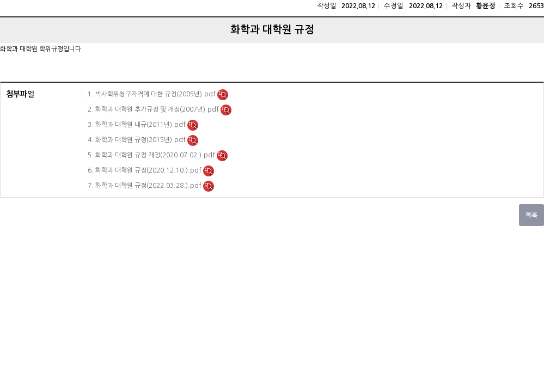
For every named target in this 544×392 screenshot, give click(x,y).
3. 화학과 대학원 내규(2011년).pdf (137, 125)
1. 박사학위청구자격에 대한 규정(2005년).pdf (152, 94)
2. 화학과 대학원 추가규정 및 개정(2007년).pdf (154, 109)
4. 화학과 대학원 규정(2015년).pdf (137, 140)
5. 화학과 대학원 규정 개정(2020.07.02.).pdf (152, 155)
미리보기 (223, 95)
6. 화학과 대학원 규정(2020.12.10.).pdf (145, 170)
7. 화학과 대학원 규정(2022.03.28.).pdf (145, 186)
